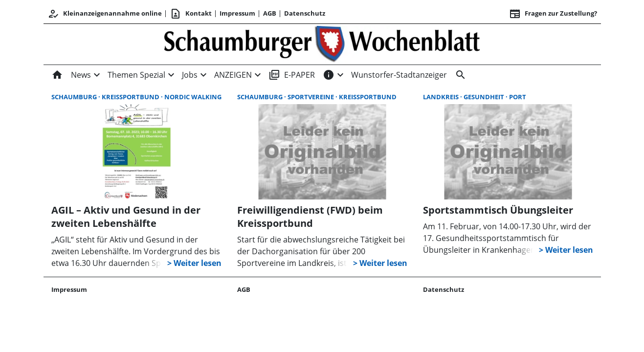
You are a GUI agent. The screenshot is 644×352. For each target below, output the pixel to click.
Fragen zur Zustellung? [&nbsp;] (553, 14)
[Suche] (459, 75)
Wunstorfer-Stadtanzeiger (399, 75)
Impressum (237, 13)
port (518, 97)
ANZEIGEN (233, 75)
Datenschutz (305, 13)
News (81, 75)
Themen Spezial (136, 75)
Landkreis (442, 97)
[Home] (59, 75)
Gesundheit (485, 97)
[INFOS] (329, 75)
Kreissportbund (131, 97)
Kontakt (191, 14)
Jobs (190, 75)
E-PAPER (292, 75)
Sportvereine (311, 97)
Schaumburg (75, 97)
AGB (270, 13)
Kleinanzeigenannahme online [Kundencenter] (105, 14)
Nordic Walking (193, 97)
